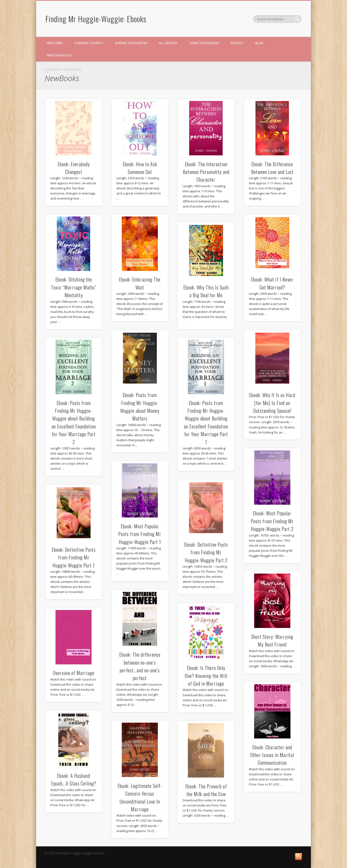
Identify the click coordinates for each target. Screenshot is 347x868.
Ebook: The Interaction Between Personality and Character (206, 172)
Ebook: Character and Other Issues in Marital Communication (272, 755)
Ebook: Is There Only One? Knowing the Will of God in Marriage (206, 676)
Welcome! (55, 43)
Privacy (237, 43)
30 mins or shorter (131, 43)
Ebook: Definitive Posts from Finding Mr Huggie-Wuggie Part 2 (206, 552)
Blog (259, 43)
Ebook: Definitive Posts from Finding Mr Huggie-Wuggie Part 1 (74, 557)
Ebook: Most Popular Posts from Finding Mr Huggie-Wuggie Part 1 (140, 534)
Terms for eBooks (204, 43)
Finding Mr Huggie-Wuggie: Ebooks (96, 19)
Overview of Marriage (74, 673)
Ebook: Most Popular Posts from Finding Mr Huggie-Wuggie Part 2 (272, 521)
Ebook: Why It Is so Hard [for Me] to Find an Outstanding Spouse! (272, 403)
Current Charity (89, 43)
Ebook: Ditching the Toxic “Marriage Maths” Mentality (74, 287)
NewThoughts (59, 55)
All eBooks (168, 43)
